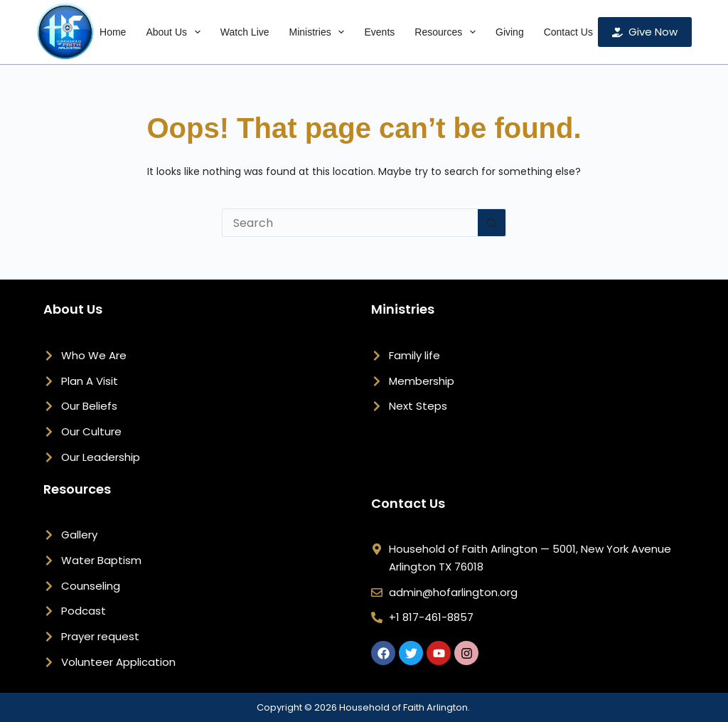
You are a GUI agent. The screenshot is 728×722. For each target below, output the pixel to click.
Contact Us (568, 32)
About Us (176, 32)
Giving (510, 32)
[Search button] (492, 223)
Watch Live (245, 32)
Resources (448, 32)
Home (113, 32)
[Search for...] (350, 223)
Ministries (320, 32)
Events (379, 32)
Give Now (645, 32)
